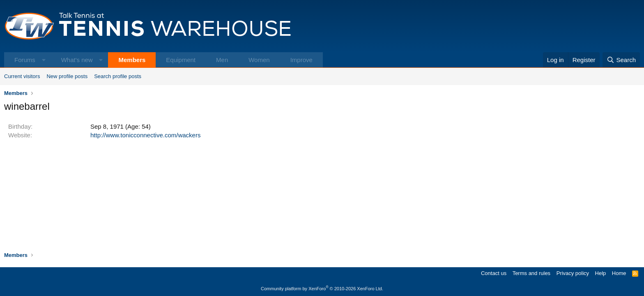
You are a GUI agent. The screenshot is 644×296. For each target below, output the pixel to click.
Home (619, 273)
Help (601, 273)
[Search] (621, 60)
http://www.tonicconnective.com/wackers (145, 135)
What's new (77, 60)
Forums (25, 60)
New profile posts (67, 76)
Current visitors (22, 76)
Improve (301, 60)
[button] (44, 60)
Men (222, 60)
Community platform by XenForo (322, 289)
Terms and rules (531, 273)
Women (259, 60)
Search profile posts (118, 76)
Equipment (181, 60)
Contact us (494, 273)
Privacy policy (573, 273)
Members (132, 60)
